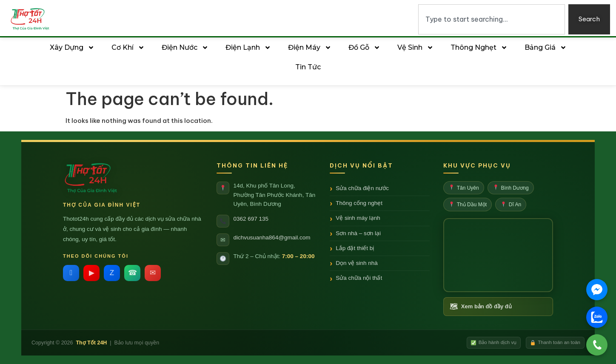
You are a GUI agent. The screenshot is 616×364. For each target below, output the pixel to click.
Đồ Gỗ (364, 48)
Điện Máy (310, 48)
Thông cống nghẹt (359, 203)
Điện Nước (185, 48)
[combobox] (492, 19)
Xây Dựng (72, 48)
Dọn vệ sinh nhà (357, 263)
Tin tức (308, 67)
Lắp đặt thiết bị (355, 248)
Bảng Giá (546, 48)
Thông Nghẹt (479, 48)
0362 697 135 (251, 219)
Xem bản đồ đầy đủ (481, 307)
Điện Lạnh (248, 48)
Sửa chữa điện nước (362, 188)
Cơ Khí (128, 48)
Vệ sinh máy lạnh (358, 218)
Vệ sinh (415, 48)
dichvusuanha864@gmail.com (272, 237)
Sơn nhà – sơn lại (358, 233)
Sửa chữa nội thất (359, 278)
